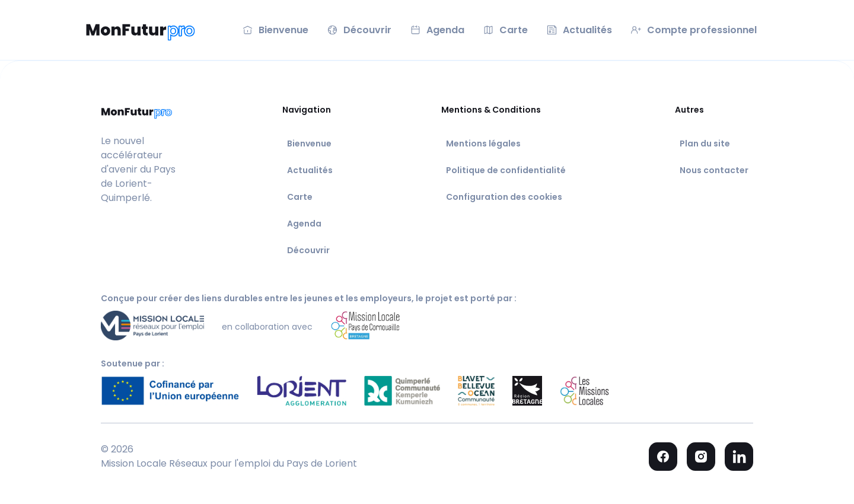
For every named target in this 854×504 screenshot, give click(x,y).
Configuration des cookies (504, 197)
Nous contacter (714, 170)
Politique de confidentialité (506, 170)
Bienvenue (309, 143)
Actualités (310, 170)
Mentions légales (483, 143)
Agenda (304, 224)
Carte (300, 197)
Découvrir (308, 250)
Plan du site (705, 143)
